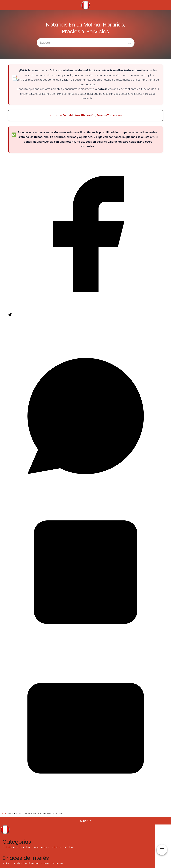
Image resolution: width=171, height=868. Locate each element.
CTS (23, 847)
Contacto (57, 863)
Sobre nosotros (40, 863)
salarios (56, 847)
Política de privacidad (16, 863)
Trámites (68, 847)
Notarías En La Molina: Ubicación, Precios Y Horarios (86, 115)
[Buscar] (128, 41)
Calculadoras (11, 847)
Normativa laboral (38, 847)
